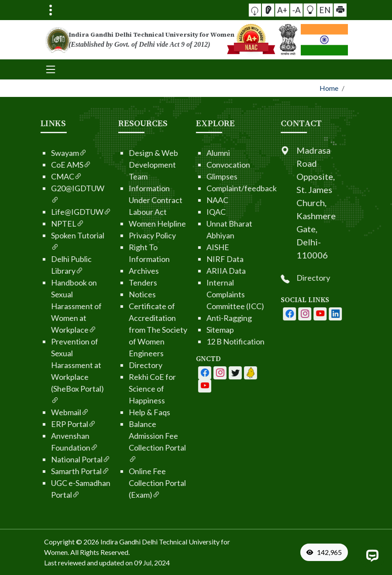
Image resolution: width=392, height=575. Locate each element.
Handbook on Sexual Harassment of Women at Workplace (51, 306)
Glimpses (196, 176)
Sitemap (194, 330)
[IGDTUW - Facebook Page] (179, 373)
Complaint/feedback (216, 188)
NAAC (192, 200)
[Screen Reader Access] (281, 10)
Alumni (193, 153)
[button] (274, 10)
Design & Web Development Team (128, 165)
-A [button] (297, 10)
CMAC (41, 176)
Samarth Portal (55, 471)
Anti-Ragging (203, 318)
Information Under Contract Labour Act (130, 200)
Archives (118, 271)
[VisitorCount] (326, 552)
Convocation (203, 165)
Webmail (44, 412)
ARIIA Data (200, 271)
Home (329, 88)
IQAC (190, 212)
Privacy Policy (127, 235)
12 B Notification (210, 341)
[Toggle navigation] (51, 10)
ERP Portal (48, 424)
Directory (120, 365)
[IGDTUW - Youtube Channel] (210, 373)
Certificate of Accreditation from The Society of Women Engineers (132, 330)
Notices (117, 294)
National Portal (55, 459)
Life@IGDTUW (55, 212)
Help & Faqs (124, 412)
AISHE (192, 247)
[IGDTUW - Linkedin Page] (225, 373)
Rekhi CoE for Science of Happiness (127, 389)
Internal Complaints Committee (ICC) (210, 294)
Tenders (117, 282)
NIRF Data (199, 259)
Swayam (43, 153)
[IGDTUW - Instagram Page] (330, 314)
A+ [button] (289, 10)
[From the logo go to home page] (144, 40)
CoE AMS (45, 165)
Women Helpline (132, 224)
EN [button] (313, 10)
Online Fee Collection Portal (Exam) (132, 483)
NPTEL (42, 224)
